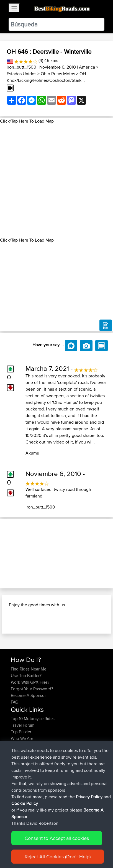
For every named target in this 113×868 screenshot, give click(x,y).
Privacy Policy (89, 797)
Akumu (32, 453)
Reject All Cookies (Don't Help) (58, 857)
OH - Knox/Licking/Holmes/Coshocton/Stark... (47, 77)
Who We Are (22, 738)
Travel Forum (23, 725)
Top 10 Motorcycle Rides (33, 719)
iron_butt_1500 (21, 67)
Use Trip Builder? (26, 676)
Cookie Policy (25, 803)
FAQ (15, 702)
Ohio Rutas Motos (58, 74)
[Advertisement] (56, 181)
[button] (8, 554)
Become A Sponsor (28, 695)
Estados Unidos (21, 74)
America (87, 67)
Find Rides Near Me (29, 669)
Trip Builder (21, 732)
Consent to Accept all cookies (57, 838)
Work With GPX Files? (30, 682)
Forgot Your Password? (32, 689)
